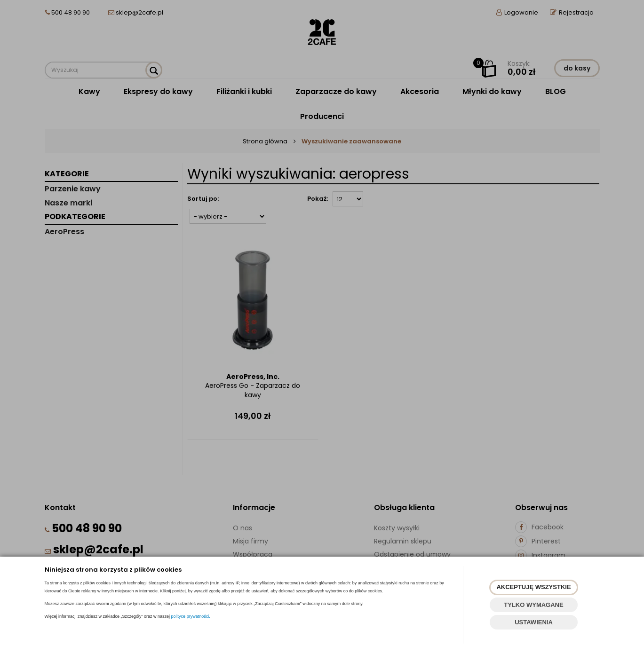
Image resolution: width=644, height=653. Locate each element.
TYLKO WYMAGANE (533, 605)
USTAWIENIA (534, 622)
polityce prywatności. (191, 616)
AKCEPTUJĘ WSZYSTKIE (533, 587)
